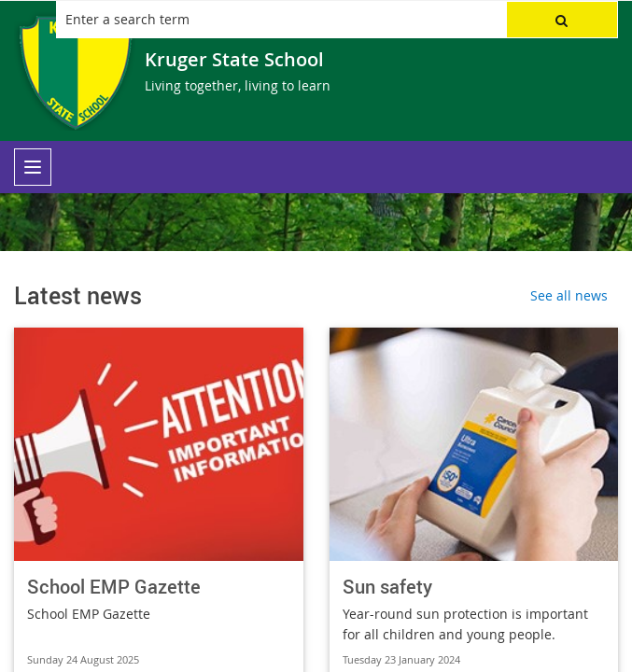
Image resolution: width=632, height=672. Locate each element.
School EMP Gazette (114, 587)
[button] (562, 20)
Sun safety (387, 587)
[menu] (33, 167)
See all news (569, 295)
